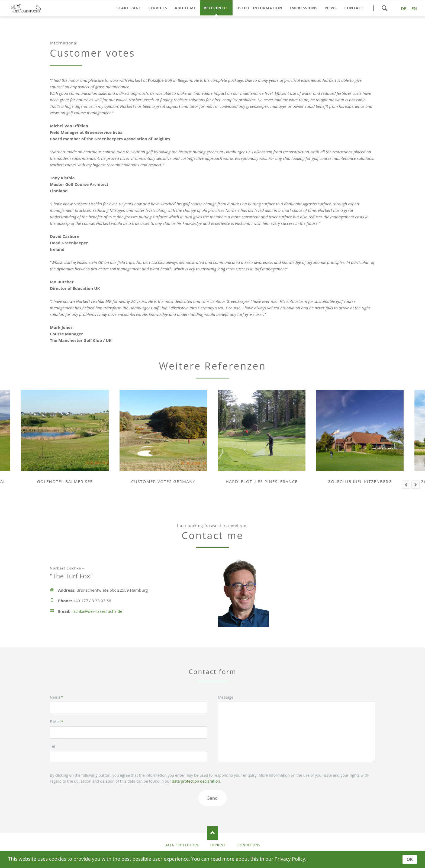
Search (384, 8)
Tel (52, 746)
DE (403, 8)
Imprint (218, 845)
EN (414, 8)
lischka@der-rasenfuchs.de (97, 611)
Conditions (249, 845)
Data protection (181, 845)
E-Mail (59, 722)
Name (59, 697)
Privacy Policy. (290, 859)
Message (226, 697)
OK (410, 859)
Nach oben (212, 833)
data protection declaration (196, 781)
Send (213, 798)
